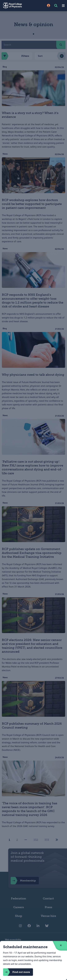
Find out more (16, 972)
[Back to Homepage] (17, 6)
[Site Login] (49, 6)
